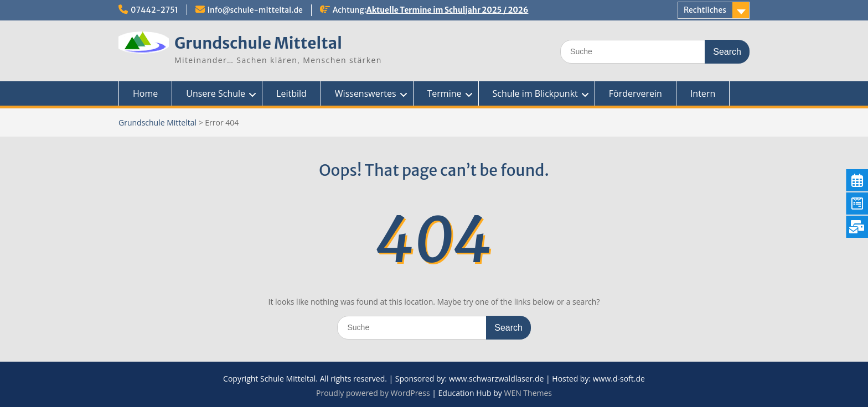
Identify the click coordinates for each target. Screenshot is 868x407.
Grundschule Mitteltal (258, 43)
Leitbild (291, 93)
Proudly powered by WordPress (373, 393)
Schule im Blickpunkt (535, 93)
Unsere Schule (216, 93)
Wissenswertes (366, 93)
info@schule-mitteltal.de (255, 10)
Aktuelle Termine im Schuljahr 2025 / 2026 (448, 10)
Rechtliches (705, 10)
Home (145, 93)
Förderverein (635, 93)
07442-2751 (154, 10)
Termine (445, 93)
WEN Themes (528, 393)
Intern (703, 93)
